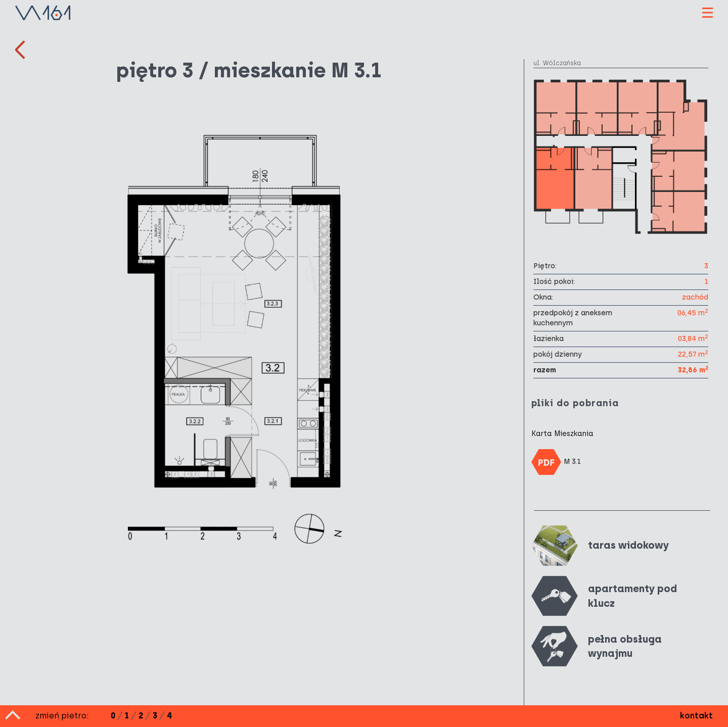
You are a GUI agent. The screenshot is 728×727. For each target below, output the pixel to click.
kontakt (696, 716)
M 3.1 (556, 462)
